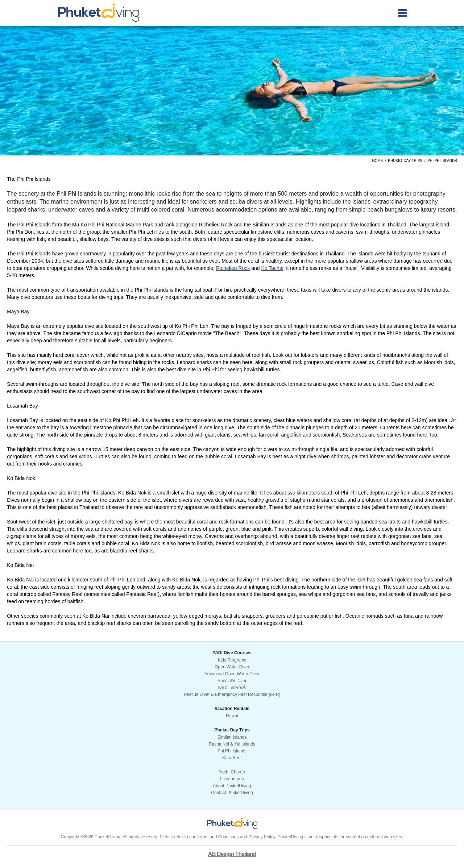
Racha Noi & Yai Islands (232, 744)
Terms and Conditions (217, 837)
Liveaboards (232, 779)
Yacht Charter (232, 772)
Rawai (232, 716)
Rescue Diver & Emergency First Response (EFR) (232, 694)
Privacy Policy (262, 837)
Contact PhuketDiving (232, 793)
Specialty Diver (232, 681)
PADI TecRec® (232, 688)
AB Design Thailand (232, 854)
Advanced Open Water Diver (232, 674)
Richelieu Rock (233, 268)
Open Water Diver (232, 667)
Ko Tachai (272, 268)
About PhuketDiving (232, 786)
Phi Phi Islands (232, 751)
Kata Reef (232, 758)
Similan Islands (232, 737)
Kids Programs (232, 660)
